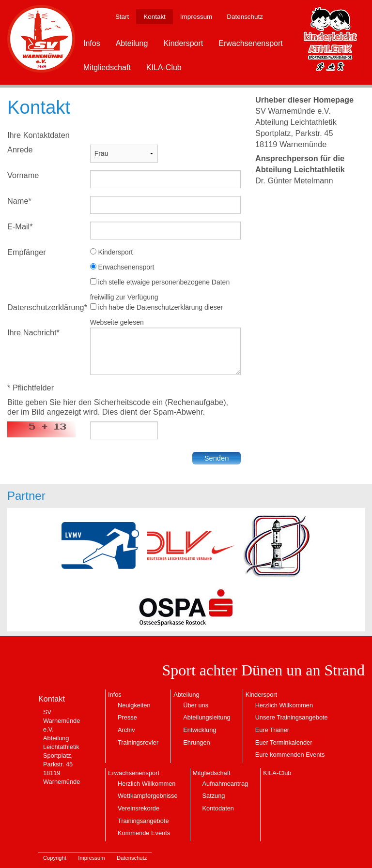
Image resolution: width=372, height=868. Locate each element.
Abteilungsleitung (207, 717)
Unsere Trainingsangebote (292, 717)
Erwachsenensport (251, 43)
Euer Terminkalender (284, 742)
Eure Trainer (272, 730)
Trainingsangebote (143, 821)
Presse (127, 717)
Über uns (196, 705)
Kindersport (183, 43)
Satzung (214, 796)
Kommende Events (144, 833)
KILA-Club (164, 67)
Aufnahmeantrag (225, 784)
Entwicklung (200, 730)
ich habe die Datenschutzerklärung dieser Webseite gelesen (157, 315)
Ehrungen (197, 742)
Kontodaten (218, 808)
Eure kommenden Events (290, 755)
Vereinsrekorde (139, 808)
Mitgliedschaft (107, 67)
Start (122, 17)
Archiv (126, 730)
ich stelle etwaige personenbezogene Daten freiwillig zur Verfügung (160, 290)
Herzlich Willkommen (284, 705)
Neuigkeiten (134, 705)
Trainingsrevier (138, 742)
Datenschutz (245, 17)
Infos (92, 43)
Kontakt (155, 17)
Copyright (55, 858)
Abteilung (132, 43)
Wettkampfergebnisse (148, 796)
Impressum (196, 17)
